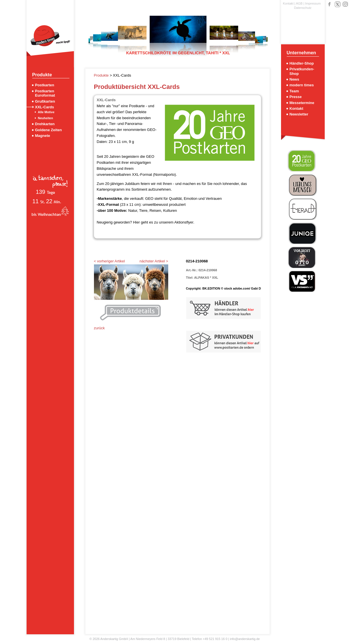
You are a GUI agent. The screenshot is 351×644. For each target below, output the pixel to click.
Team (294, 91)
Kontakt (288, 3)
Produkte (102, 75)
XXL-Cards (45, 107)
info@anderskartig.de (245, 639)
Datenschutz (303, 8)
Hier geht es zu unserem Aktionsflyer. (164, 222)
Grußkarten (45, 101)
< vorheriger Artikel (110, 261)
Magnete (43, 136)
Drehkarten (45, 124)
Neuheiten (46, 118)
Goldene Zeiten (49, 130)
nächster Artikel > (154, 261)
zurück (99, 328)
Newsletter (299, 114)
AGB (299, 3)
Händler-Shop (302, 63)
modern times (302, 85)
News (294, 79)
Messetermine (302, 103)
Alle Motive (46, 112)
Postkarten (45, 85)
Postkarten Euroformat (45, 93)
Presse (296, 97)
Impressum (313, 3)
